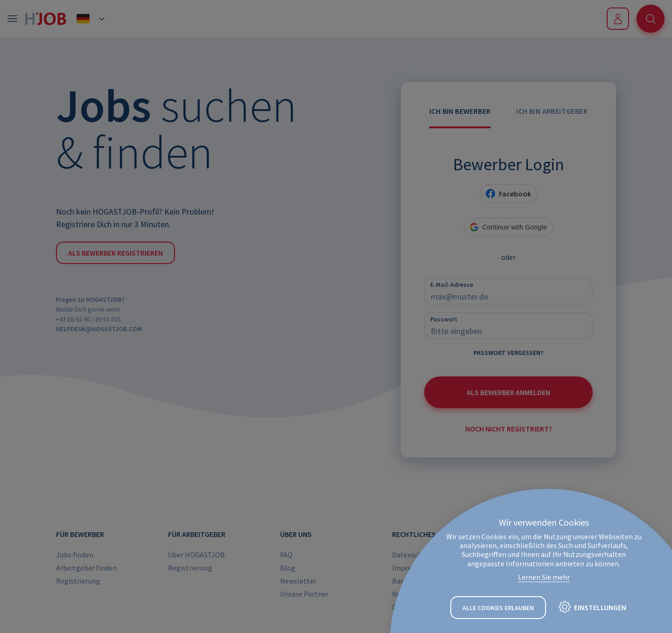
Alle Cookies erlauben (498, 608)
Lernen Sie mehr (544, 577)
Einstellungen (600, 607)
